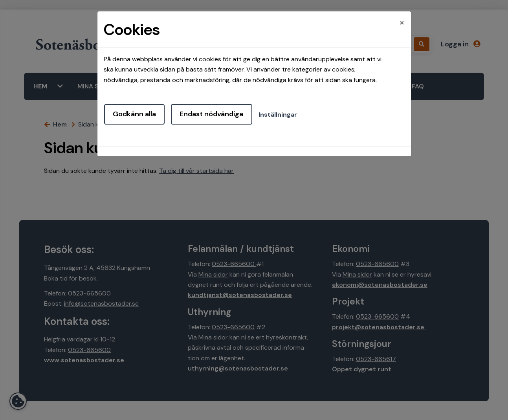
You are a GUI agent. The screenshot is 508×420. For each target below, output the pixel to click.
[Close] (402, 22)
